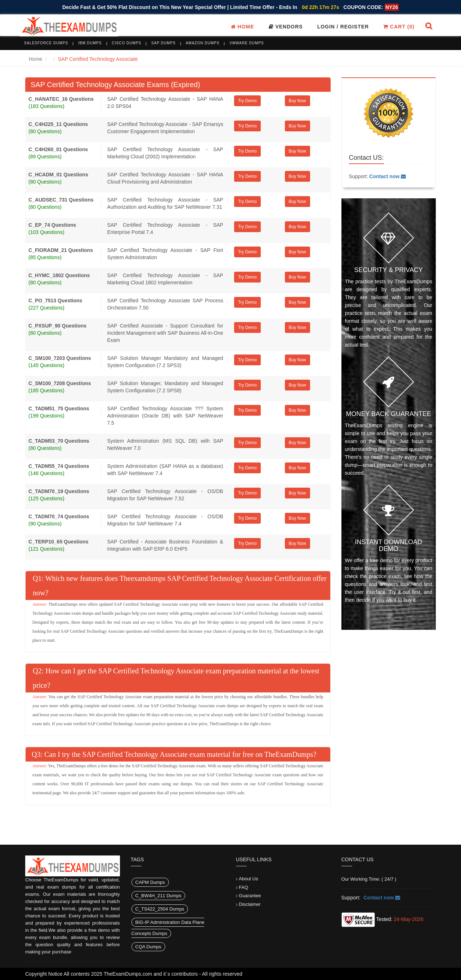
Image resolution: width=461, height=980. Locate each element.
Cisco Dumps (127, 43)
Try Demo (247, 101)
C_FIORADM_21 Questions (61, 250)
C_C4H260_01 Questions (58, 149)
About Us (248, 879)
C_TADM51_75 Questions (59, 408)
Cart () (399, 27)
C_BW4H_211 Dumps (158, 896)
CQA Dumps (148, 947)
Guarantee (250, 896)
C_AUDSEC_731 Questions (61, 200)
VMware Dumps (247, 43)
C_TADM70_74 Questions (59, 516)
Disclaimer (250, 904)
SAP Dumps (164, 43)
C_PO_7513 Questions (55, 301)
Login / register (343, 27)
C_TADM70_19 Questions (59, 491)
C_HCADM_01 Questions (58, 175)
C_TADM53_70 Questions (59, 441)
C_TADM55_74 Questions (59, 466)
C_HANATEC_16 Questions (61, 99)
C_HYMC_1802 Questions (59, 275)
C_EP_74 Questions (52, 225)
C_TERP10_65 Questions (59, 542)
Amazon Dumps (203, 43)
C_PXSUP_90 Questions (57, 326)
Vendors (286, 27)
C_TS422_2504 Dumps (160, 909)
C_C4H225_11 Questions (58, 124)
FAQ (243, 887)
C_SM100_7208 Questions (60, 383)
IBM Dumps (90, 43)
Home (243, 27)
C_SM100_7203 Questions (60, 358)
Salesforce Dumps (46, 43)
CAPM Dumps (150, 882)
